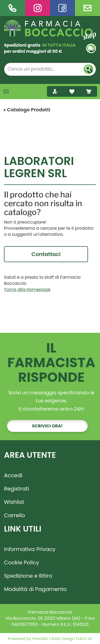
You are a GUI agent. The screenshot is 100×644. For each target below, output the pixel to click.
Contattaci (46, 254)
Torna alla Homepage (27, 289)
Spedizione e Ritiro (28, 576)
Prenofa (39, 639)
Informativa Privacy (30, 549)
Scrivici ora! (47, 426)
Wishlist (14, 502)
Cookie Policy (22, 562)
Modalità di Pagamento (35, 589)
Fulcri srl (84, 639)
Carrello (15, 515)
